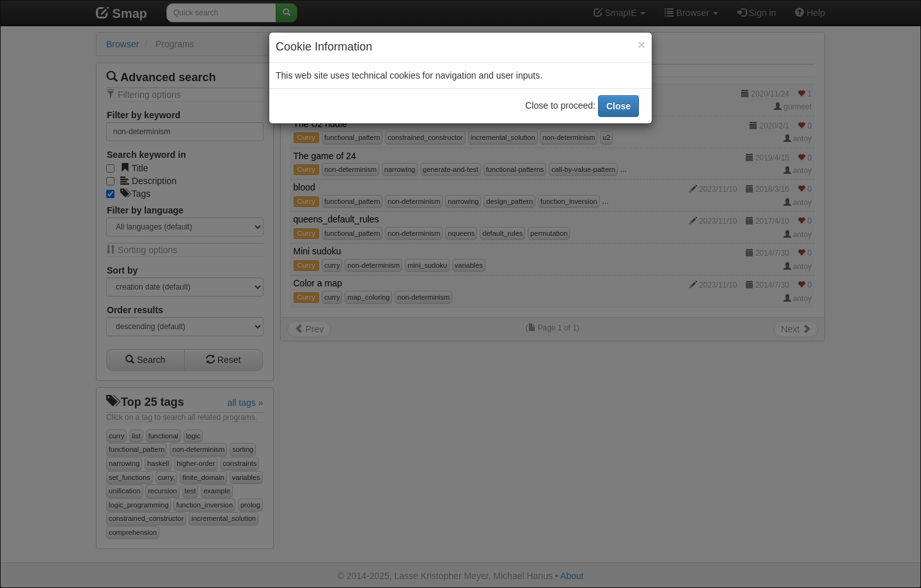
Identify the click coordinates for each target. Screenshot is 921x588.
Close (618, 106)
